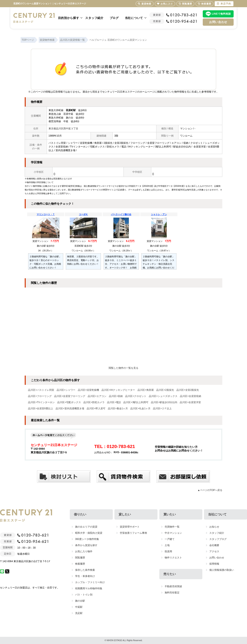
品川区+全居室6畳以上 (41, 408)
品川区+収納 (116, 396)
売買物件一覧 (172, 527)
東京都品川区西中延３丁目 (63, 129)
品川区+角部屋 (146, 390)
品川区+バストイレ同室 (41, 390)
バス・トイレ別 (84, 595)
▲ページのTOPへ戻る (210, 490)
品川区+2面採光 (165, 390)
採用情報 (214, 564)
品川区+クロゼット (136, 396)
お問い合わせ (218, 22)
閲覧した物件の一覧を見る (123, 368)
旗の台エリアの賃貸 (86, 527)
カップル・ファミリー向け (90, 582)
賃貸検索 (145, 4)
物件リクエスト (173, 558)
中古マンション (173, 533)
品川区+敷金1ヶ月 (118, 408)
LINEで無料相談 (221, 14)
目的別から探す (69, 18)
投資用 (168, 551)
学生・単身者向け (85, 576)
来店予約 (224, 4)
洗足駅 (79, 613)
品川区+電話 (114, 402)
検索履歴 (80, 564)
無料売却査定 (172, 593)
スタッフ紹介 (94, 18)
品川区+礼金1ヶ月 (140, 408)
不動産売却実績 (173, 586)
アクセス (214, 551)
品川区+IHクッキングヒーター (118, 390)
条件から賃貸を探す (86, 545)
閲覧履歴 (80, 558)
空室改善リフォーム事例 (133, 533)
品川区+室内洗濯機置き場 (70, 408)
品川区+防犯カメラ (94, 402)
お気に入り (165, 4)
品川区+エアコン (97, 396)
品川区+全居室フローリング (70, 396)
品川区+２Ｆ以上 (162, 408)
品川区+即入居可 (96, 408)
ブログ (114, 18)
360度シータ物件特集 (87, 539)
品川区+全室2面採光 (188, 390)
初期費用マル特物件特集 (89, 588)
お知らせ (214, 527)
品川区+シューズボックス (163, 396)
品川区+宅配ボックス (69, 402)
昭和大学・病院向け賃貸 (89, 533)
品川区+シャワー (66, 390)
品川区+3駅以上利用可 (136, 402)
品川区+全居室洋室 (190, 402)
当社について (134, 18)
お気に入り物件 (84, 551)
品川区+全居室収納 (190, 396)
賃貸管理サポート (130, 527)
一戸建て (170, 539)
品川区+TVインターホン (41, 402)
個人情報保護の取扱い (222, 570)
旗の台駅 (80, 601)
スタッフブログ (218, 539)
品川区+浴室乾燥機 (88, 390)
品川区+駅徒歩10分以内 (164, 402)
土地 (167, 545)
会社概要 (214, 545)
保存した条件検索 (85, 570)
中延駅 (79, 607)
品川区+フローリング (40, 396)
